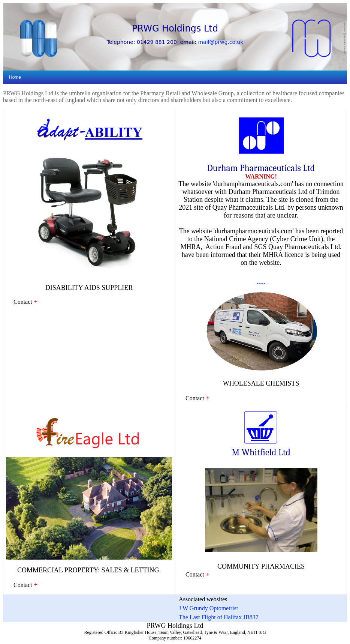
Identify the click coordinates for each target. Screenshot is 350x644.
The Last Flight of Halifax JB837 (219, 617)
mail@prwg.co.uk (221, 42)
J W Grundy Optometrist (208, 608)
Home (15, 77)
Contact (23, 302)
